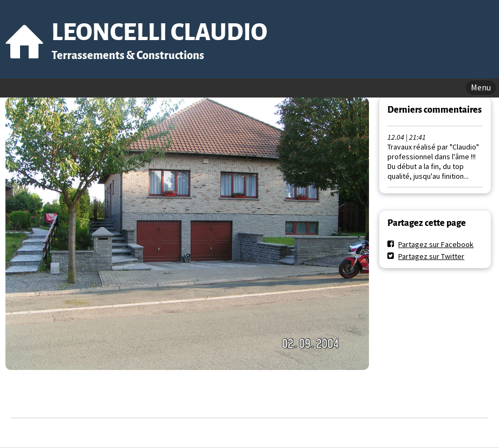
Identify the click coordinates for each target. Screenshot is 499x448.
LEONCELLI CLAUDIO (159, 32)
